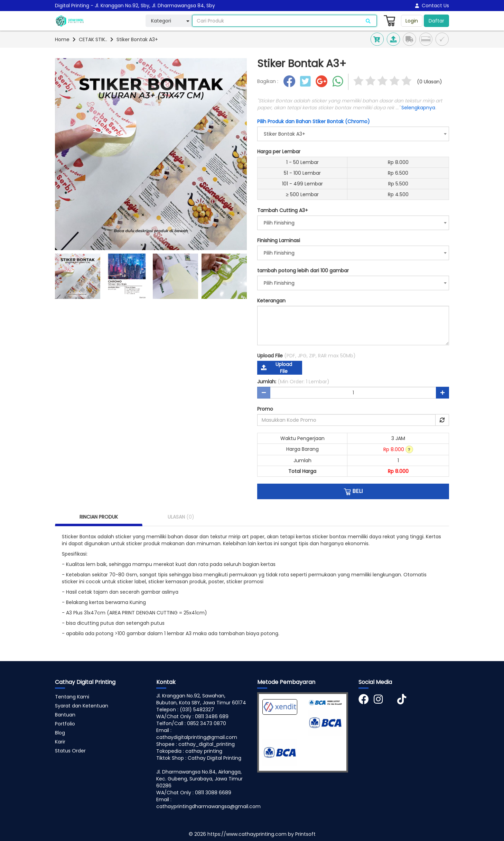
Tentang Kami (72, 697)
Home (62, 39)
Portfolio (65, 724)
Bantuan (65, 715)
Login (412, 21)
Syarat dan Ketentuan (82, 706)
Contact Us (432, 6)
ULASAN (181, 517)
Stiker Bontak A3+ (137, 39)
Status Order (70, 751)
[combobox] (353, 134)
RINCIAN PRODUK (99, 517)
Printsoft (305, 834)
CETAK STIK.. (93, 39)
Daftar (436, 21)
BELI (353, 491)
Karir (60, 742)
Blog (60, 733)
